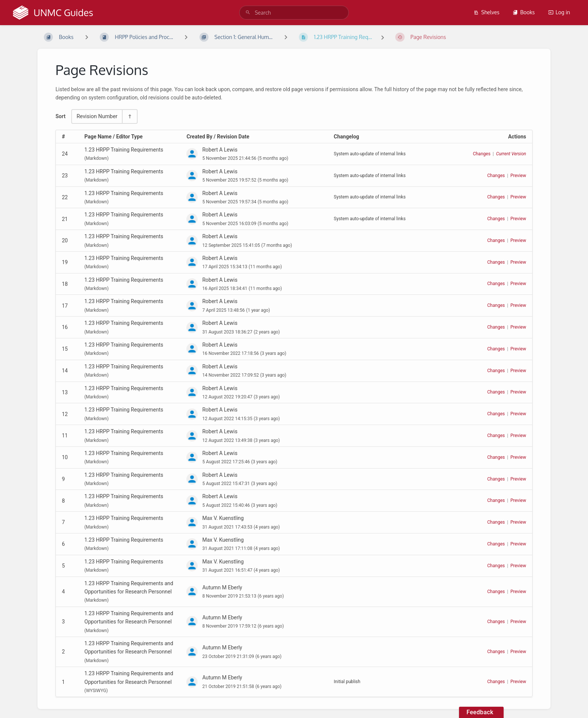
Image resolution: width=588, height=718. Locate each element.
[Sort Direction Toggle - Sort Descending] (129, 116)
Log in (559, 12)
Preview (518, 176)
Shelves (487, 12)
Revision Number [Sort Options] (97, 116)
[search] (294, 13)
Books (524, 12)
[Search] (248, 13)
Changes (482, 154)
